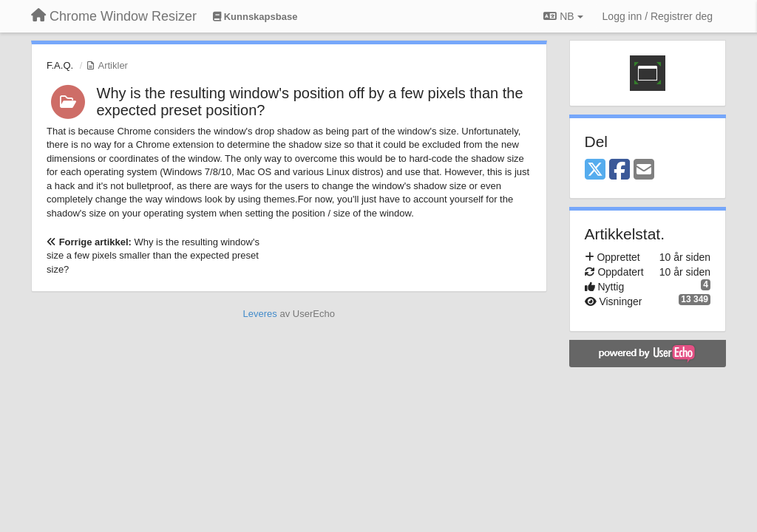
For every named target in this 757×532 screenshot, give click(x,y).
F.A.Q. (60, 65)
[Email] (644, 170)
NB (563, 16)
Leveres (260, 314)
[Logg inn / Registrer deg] (658, 16)
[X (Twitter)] (595, 170)
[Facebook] (619, 170)
